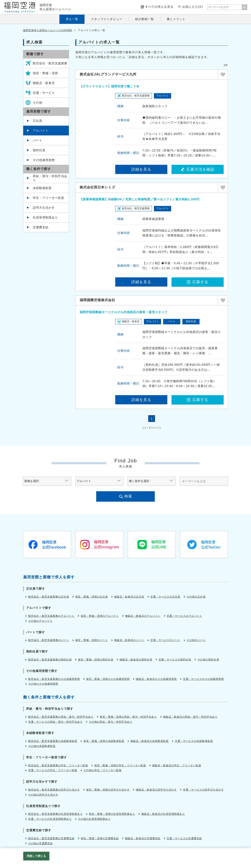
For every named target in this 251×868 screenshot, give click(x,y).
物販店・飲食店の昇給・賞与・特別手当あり (190, 717)
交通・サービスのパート (165, 640)
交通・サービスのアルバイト (184, 616)
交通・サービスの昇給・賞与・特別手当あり (55, 722)
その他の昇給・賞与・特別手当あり (111, 722)
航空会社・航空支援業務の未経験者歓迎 (53, 741)
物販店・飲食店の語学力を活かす (156, 790)
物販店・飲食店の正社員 (129, 597)
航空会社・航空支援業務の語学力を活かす (54, 790)
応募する (198, 282)
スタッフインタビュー (107, 19)
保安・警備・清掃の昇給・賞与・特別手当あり (128, 717)
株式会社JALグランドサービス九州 (108, 74)
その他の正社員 (196, 597)
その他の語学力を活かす (43, 795)
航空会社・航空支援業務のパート (49, 640)
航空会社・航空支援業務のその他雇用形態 (54, 679)
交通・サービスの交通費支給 (184, 838)
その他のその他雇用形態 (43, 684)
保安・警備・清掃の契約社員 (96, 660)
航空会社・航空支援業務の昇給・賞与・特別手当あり (61, 717)
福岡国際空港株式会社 (97, 300)
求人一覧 (72, 19)
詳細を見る (141, 169)
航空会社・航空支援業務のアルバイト (51, 616)
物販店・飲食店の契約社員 (136, 660)
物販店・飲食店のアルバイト (143, 616)
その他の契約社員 (208, 660)
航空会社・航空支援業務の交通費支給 (51, 838)
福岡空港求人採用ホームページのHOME (48, 30)
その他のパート (196, 640)
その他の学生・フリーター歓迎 (102, 770)
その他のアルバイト (40, 621)
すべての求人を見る (159, 7)
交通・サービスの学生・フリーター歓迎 (53, 770)
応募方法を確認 (198, 169)
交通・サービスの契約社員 (175, 660)
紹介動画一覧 (145, 19)
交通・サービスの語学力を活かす (203, 790)
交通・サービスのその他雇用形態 (203, 679)
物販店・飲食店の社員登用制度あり (163, 814)
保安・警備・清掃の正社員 (92, 597)
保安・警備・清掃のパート (92, 640)
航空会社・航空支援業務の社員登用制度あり (55, 814)
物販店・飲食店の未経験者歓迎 (150, 741)
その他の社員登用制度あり (94, 819)
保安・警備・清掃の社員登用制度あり (112, 814)
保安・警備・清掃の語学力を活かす (108, 790)
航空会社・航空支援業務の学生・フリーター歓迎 (58, 765)
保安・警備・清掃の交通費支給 (100, 838)
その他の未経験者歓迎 (42, 746)
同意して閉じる (36, 856)
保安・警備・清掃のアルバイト (100, 616)
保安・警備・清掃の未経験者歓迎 (104, 741)
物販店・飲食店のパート (129, 640)
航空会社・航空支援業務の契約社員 (50, 660)
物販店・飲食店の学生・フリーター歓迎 (177, 765)
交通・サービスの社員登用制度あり (50, 819)
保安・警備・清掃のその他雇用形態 (108, 679)
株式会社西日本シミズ (97, 187)
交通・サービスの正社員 (165, 597)
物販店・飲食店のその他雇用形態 (156, 679)
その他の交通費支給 (40, 843)
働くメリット (176, 19)
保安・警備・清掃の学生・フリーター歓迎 (120, 765)
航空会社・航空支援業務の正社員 (49, 597)
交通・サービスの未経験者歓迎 (194, 741)
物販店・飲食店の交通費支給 (143, 838)
